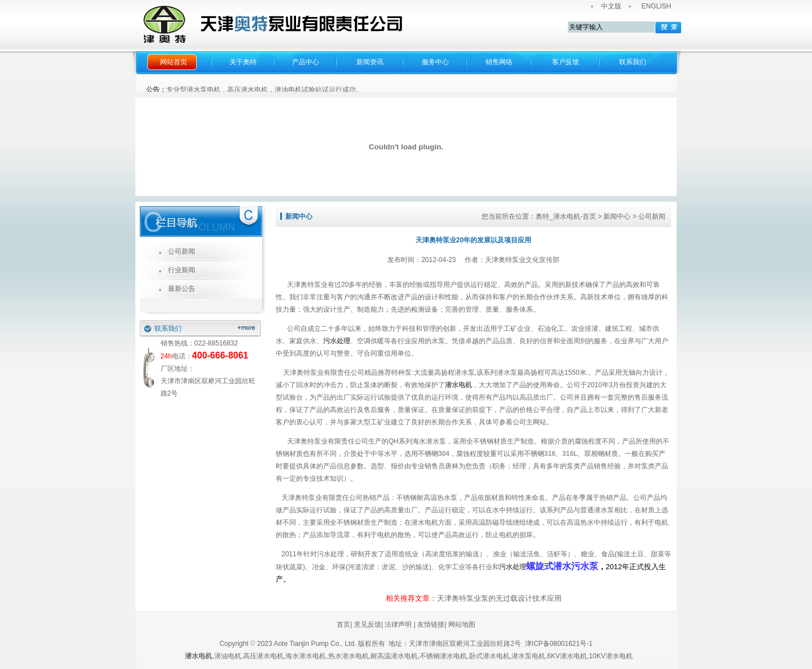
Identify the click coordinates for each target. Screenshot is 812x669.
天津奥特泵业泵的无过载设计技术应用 (499, 598)
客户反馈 (566, 62)
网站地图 (462, 624)
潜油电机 (228, 656)
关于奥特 (243, 62)
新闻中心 (617, 216)
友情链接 (431, 624)
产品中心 (306, 62)
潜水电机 (458, 385)
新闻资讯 (370, 62)
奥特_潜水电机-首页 (566, 216)
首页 (343, 624)
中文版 (611, 6)
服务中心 (435, 62)
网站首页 (174, 62)
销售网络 (499, 62)
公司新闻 (182, 251)
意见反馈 (367, 624)
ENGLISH (657, 6)
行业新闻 (182, 270)
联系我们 (633, 62)
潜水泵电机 (528, 656)
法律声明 (398, 624)
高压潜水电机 (263, 656)
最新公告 (182, 289)
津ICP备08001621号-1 (560, 644)
